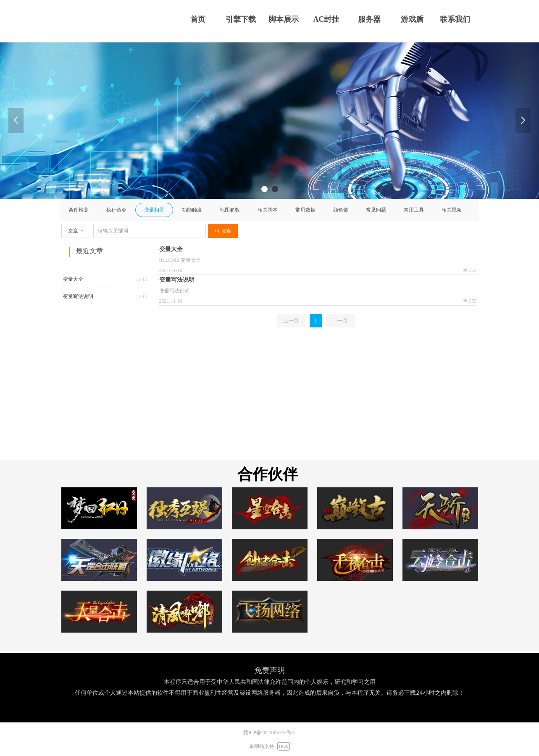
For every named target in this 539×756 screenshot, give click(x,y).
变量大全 (73, 279)
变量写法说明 (78, 296)
